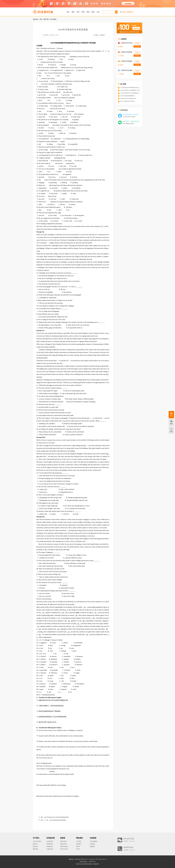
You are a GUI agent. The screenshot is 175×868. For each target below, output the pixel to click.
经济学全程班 (64, 849)
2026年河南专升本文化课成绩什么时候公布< (133, 93)
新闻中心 (35, 844)
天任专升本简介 (37, 841)
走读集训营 (50, 849)
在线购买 (137, 43)
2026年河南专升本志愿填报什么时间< (131, 90)
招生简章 (102, 35)
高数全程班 (63, 844)
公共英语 (79, 841)
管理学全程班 (64, 846)
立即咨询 (137, 46)
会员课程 (92, 844)
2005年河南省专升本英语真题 (58, 820)
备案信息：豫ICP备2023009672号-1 (79, 859)
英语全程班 (63, 841)
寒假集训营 (50, 846)
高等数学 (79, 844)
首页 (68, 12)
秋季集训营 (50, 844)
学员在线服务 (94, 841)
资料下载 (46, 19)
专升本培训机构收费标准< (128, 96)
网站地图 (35, 849)
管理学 (78, 846)
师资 (88, 12)
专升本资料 (53, 19)
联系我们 (35, 846)
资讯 (78, 12)
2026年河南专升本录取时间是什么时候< (132, 88)
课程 (73, 12)
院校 (93, 12)
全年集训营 (50, 841)
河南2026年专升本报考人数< (128, 99)
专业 (98, 12)
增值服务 (92, 846)
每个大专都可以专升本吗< (128, 101)
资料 (83, 12)
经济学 (78, 849)
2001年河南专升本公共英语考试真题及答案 (56, 817)
